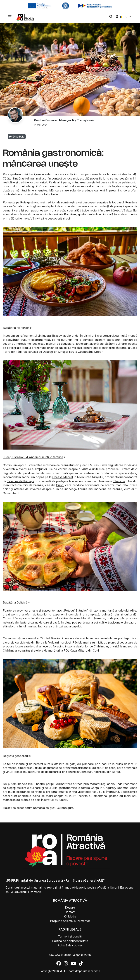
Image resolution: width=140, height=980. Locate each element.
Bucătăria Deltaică (15, 602)
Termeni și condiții (70, 936)
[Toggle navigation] (10, 16)
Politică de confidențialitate (70, 941)
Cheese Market (63, 477)
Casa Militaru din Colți (84, 650)
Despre (70, 907)
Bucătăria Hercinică (16, 328)
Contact (70, 912)
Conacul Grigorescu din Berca (100, 772)
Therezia (119, 481)
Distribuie (17, 137)
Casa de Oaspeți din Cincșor (50, 352)
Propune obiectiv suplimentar (70, 921)
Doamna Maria (127, 788)
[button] (10, 17)
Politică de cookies (70, 945)
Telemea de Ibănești (21, 481)
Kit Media (70, 916)
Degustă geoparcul (16, 756)
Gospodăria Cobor (90, 352)
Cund (60, 485)
